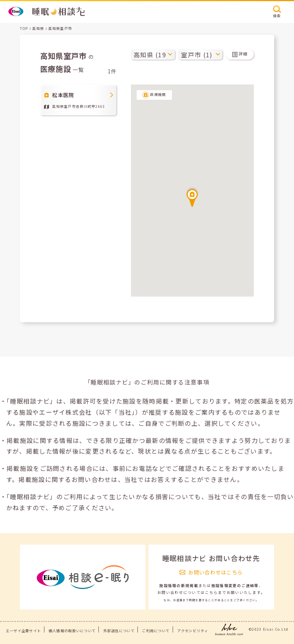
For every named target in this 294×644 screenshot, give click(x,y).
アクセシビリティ (193, 631)
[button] (192, 197)
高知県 (38, 28)
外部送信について (119, 631)
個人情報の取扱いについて (72, 631)
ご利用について (156, 631)
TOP (24, 28)
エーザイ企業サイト (24, 631)
